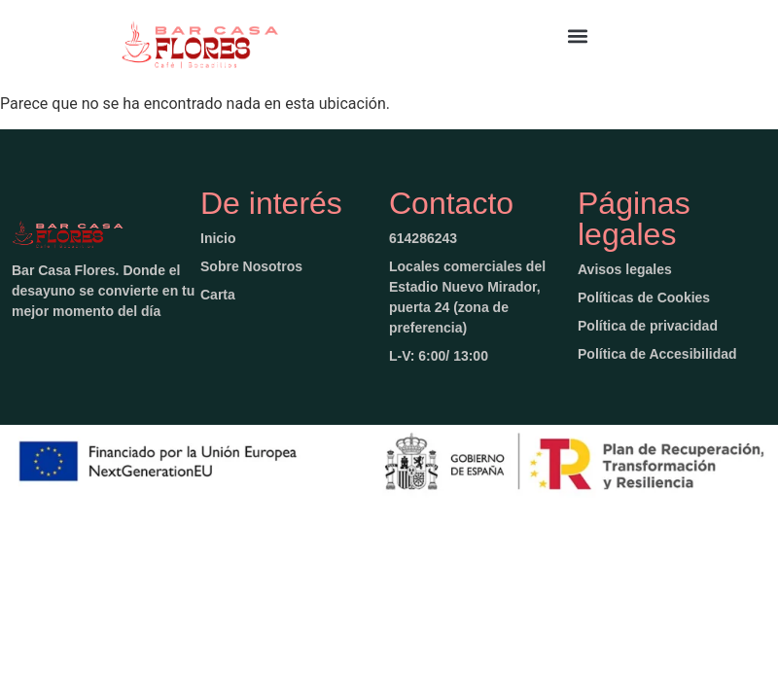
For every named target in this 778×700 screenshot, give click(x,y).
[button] (578, 35)
